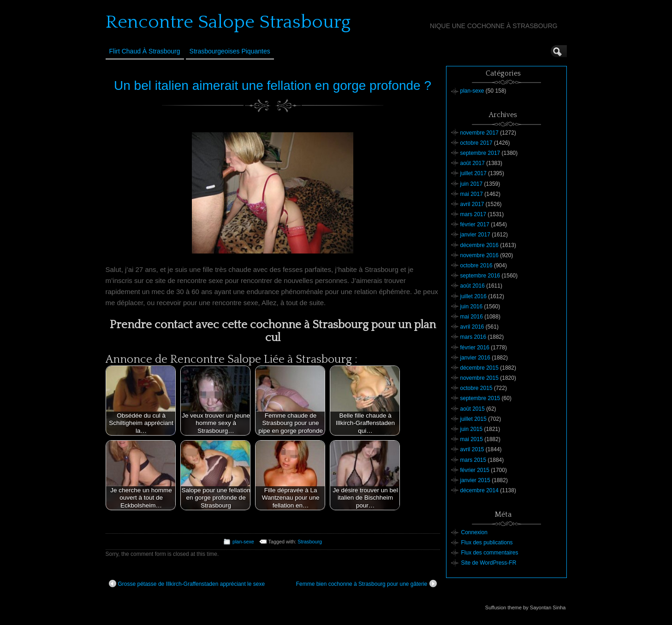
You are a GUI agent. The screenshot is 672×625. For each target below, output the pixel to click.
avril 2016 (472, 327)
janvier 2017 (475, 235)
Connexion (474, 532)
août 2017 (473, 163)
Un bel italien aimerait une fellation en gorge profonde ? (273, 85)
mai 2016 (472, 317)
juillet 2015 (473, 419)
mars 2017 (473, 214)
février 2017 (475, 224)
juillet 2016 (473, 296)
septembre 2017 (480, 153)
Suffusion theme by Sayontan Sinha (526, 607)
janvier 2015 (475, 480)
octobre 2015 (476, 388)
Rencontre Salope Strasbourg (228, 22)
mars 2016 (473, 337)
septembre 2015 (480, 398)
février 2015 (475, 470)
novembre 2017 (479, 133)
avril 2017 (472, 204)
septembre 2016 (480, 276)
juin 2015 (472, 429)
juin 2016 (472, 307)
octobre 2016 (476, 265)
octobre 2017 (476, 143)
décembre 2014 (479, 490)
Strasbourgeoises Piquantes (230, 51)
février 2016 (475, 348)
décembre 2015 (479, 368)
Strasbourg (310, 542)
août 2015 (473, 409)
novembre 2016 (479, 255)
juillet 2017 (473, 173)
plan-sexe (243, 542)
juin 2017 (472, 184)
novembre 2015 (479, 378)
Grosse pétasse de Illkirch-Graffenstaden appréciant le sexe (187, 584)
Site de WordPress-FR (489, 563)
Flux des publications (487, 542)
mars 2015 (473, 460)
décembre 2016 (479, 245)
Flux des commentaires (490, 553)
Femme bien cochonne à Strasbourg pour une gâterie (366, 584)
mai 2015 (472, 439)
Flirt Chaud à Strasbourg (145, 51)
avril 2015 (472, 449)
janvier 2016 (475, 358)
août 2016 (473, 286)
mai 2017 (472, 194)
